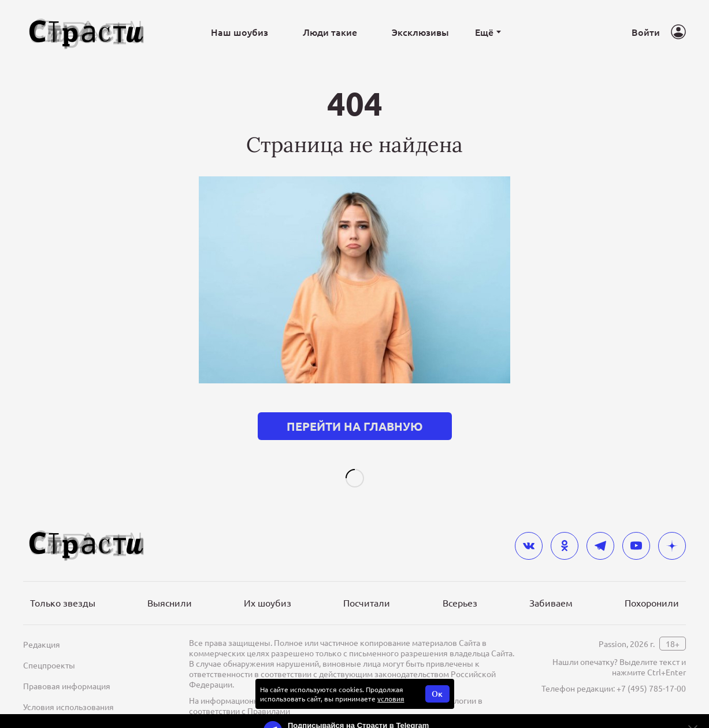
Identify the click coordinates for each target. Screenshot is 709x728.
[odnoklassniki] (565, 527)
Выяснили (170, 584)
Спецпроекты (49, 646)
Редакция (42, 626)
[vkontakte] (529, 527)
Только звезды (63, 584)
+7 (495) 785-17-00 (651, 670)
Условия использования (68, 688)
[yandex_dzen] (672, 527)
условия (391, 680)
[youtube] (636, 527)
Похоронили (652, 584)
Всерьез (460, 584)
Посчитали (367, 584)
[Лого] (87, 32)
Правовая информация (67, 667)
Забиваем (551, 584)
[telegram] (600, 527)
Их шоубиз (268, 584)
